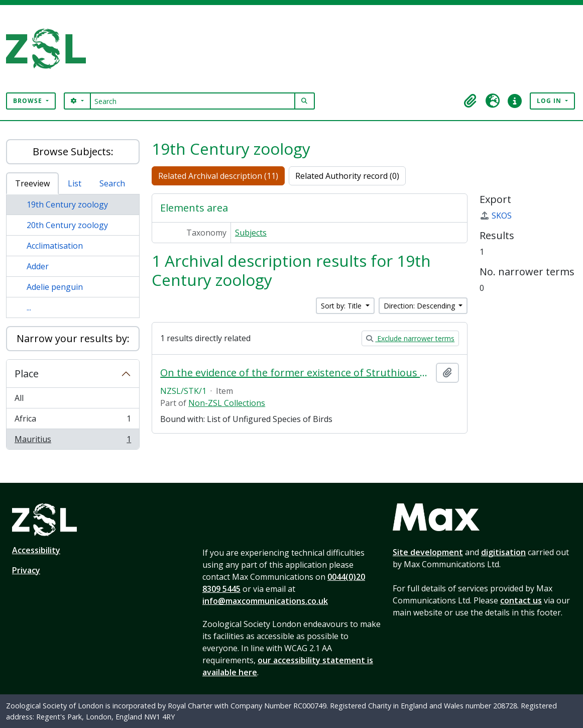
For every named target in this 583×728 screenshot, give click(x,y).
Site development (428, 552)
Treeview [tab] (32, 183)
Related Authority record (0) (347, 176)
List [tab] (75, 183)
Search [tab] (112, 183)
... (29, 307)
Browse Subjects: (73, 151)
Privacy (26, 570)
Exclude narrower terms (410, 338)
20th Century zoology (67, 225)
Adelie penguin (55, 287)
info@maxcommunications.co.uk (265, 601)
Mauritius (73, 441)
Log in (550, 101)
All (19, 398)
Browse (29, 101)
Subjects (251, 233)
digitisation (503, 552)
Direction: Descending (420, 306)
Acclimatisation (55, 246)
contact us (521, 600)
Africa (73, 421)
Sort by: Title (342, 306)
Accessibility (36, 550)
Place (27, 374)
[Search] (193, 101)
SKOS (496, 216)
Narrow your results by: (73, 338)
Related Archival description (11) (218, 176)
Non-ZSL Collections (227, 403)
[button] (471, 101)
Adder (38, 266)
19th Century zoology (67, 204)
